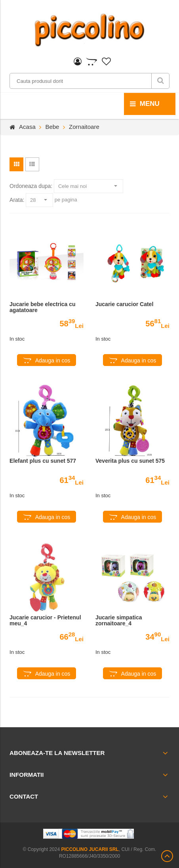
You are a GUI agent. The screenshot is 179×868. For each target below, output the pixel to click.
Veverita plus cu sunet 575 (130, 461)
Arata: (17, 200)
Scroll (167, 856)
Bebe (52, 127)
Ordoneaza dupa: (31, 186)
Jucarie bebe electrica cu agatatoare (43, 307)
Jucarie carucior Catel (124, 304)
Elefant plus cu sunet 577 (43, 461)
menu (145, 104)
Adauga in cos (53, 360)
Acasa (27, 127)
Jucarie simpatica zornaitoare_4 (119, 621)
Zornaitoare (84, 127)
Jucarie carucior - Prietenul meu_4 (45, 621)
